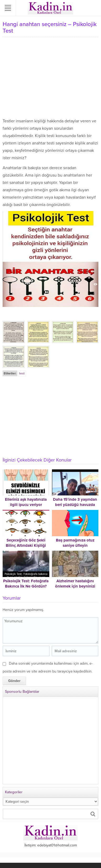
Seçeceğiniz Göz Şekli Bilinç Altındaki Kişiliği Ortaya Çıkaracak (26, 545)
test (22, 373)
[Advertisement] (50, 78)
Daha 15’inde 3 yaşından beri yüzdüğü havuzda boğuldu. (75, 505)
